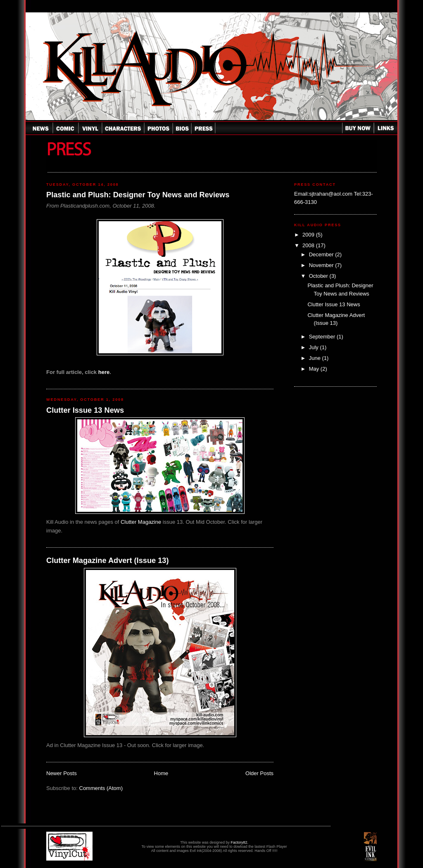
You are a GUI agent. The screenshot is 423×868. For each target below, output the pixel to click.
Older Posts (259, 773)
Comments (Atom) (101, 788)
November (322, 265)
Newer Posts (62, 773)
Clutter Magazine (141, 522)
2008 (309, 245)
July (315, 347)
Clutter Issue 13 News (85, 410)
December (322, 254)
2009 (309, 235)
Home (161, 773)
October (319, 276)
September (323, 337)
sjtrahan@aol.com (331, 194)
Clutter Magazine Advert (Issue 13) (107, 561)
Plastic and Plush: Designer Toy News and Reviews (138, 195)
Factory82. (239, 842)
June (316, 358)
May (315, 369)
